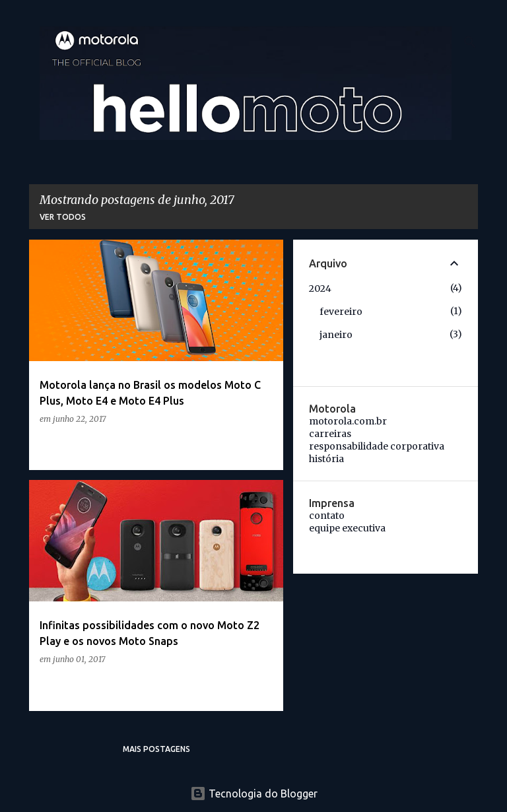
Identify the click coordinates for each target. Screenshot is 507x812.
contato (327, 516)
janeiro (336, 335)
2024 (320, 288)
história (326, 459)
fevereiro (341, 312)
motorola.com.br (348, 421)
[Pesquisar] (470, 42)
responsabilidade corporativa (377, 446)
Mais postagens (156, 749)
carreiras (330, 434)
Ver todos (63, 217)
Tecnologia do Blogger (254, 794)
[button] (265, 446)
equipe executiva (347, 528)
